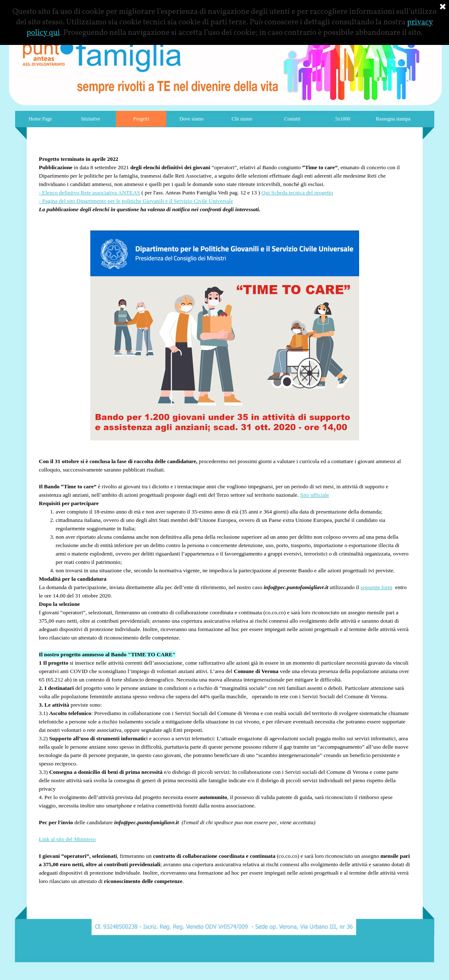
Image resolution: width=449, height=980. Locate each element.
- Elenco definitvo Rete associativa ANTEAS (90, 193)
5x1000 (343, 119)
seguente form (376, 587)
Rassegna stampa (393, 119)
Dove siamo (192, 119)
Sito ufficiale (315, 495)
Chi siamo (242, 119)
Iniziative (91, 119)
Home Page (40, 119)
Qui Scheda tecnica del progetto (297, 193)
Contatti (293, 119)
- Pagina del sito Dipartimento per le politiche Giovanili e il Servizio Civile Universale (136, 201)
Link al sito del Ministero (68, 839)
